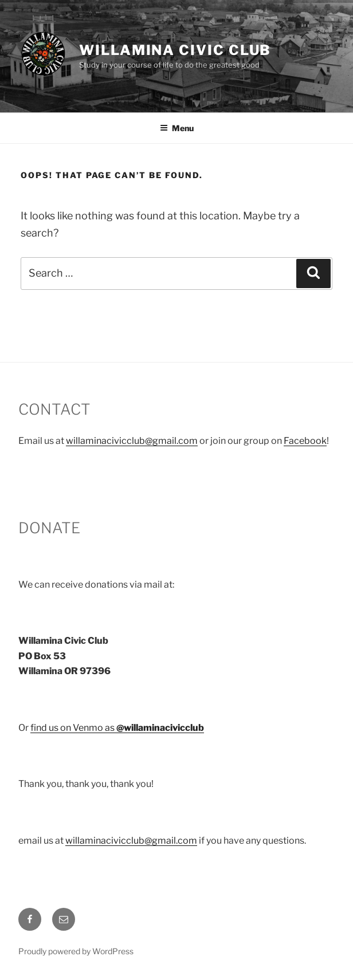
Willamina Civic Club (175, 50)
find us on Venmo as (117, 728)
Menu (177, 128)
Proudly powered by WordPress (76, 951)
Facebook (305, 441)
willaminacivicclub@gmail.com (132, 441)
